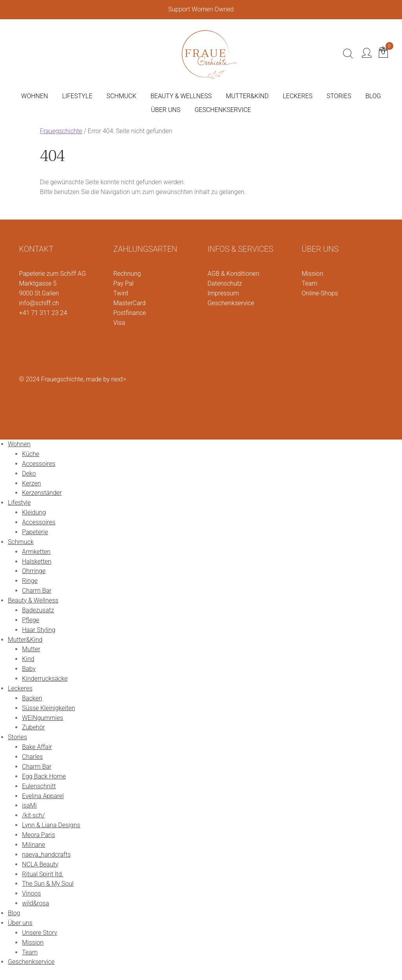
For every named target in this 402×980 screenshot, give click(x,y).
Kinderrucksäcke (45, 679)
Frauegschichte (61, 131)
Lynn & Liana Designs (51, 825)
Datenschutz (225, 283)
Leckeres (20, 688)
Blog (14, 913)
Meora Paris (38, 835)
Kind (28, 659)
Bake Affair (37, 747)
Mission (313, 274)
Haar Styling (39, 630)
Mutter (31, 649)
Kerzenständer (42, 493)
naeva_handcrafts (46, 855)
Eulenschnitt (39, 786)
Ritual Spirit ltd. (43, 874)
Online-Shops (320, 293)
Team (310, 283)
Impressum (223, 293)
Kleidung (34, 512)
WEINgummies (43, 718)
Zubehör (33, 727)
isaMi (29, 805)
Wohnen (19, 444)
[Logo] (209, 53)
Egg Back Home (44, 776)
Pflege (31, 620)
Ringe (30, 581)
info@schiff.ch (39, 303)
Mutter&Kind (25, 640)
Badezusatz (38, 610)
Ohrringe (34, 571)
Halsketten (37, 561)
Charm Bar (37, 591)
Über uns (20, 923)
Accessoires (39, 464)
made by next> (106, 379)
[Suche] (348, 54)
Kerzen (31, 483)
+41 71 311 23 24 (43, 313)
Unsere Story (40, 933)
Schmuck (21, 542)
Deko (29, 474)
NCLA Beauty (40, 864)
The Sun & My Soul (48, 884)
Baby (29, 669)
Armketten (36, 552)
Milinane (34, 845)
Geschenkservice (231, 303)
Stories (17, 737)
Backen (32, 698)
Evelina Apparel (43, 796)
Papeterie (35, 532)
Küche (31, 454)
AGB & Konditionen (234, 274)
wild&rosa (36, 903)
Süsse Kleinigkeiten (48, 708)
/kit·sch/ (33, 815)
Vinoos (31, 893)
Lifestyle (19, 503)
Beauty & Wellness (33, 600)
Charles (32, 757)
